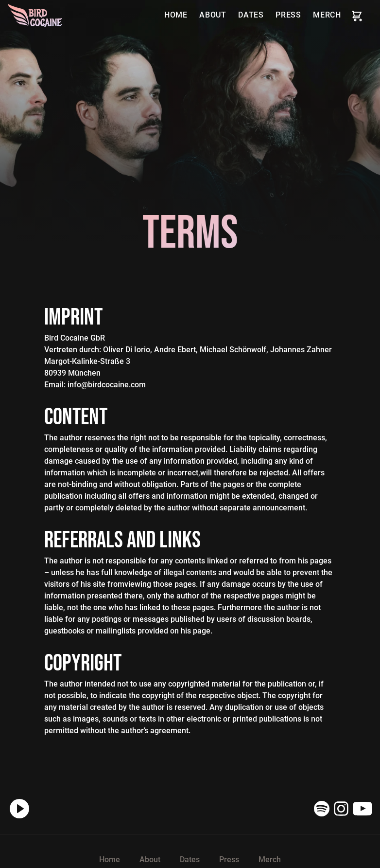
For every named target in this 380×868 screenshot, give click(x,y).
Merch (327, 15)
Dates (251, 15)
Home (176, 15)
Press (288, 15)
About (213, 15)
